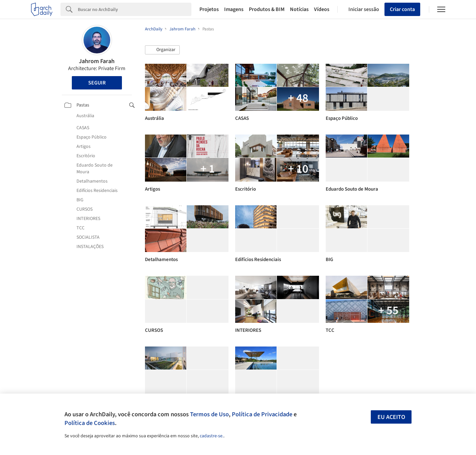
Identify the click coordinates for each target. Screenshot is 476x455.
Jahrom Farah (97, 61)
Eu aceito (391, 417)
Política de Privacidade (262, 414)
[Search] (135, 9)
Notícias (299, 9)
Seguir (97, 83)
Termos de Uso (209, 414)
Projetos (209, 9)
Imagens (234, 9)
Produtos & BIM (267, 9)
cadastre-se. (212, 436)
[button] (162, 50)
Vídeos (322, 9)
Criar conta (402, 9)
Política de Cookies (90, 423)
